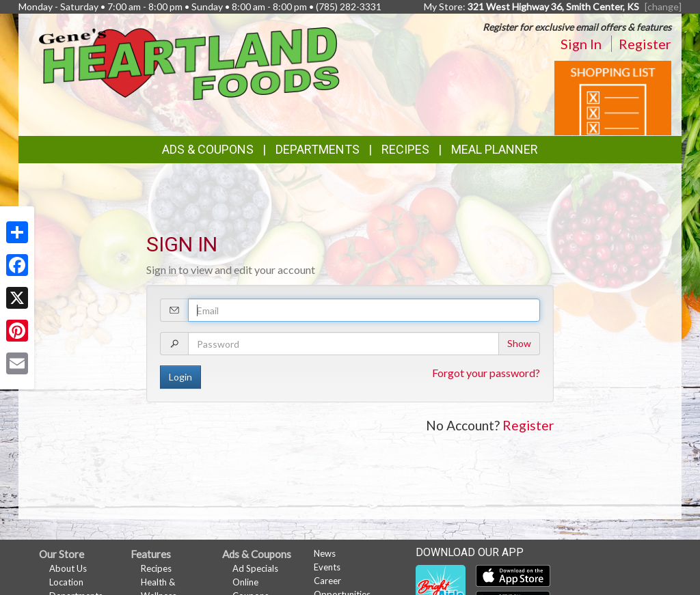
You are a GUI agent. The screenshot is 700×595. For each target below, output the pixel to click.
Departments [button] (318, 149)
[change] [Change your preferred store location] (663, 6)
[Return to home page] (189, 63)
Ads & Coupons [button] (208, 149)
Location (66, 582)
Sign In (581, 44)
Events (327, 567)
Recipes (405, 149)
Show (519, 343)
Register (645, 44)
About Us (68, 568)
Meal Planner (495, 149)
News (325, 553)
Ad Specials (255, 568)
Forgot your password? (486, 373)
